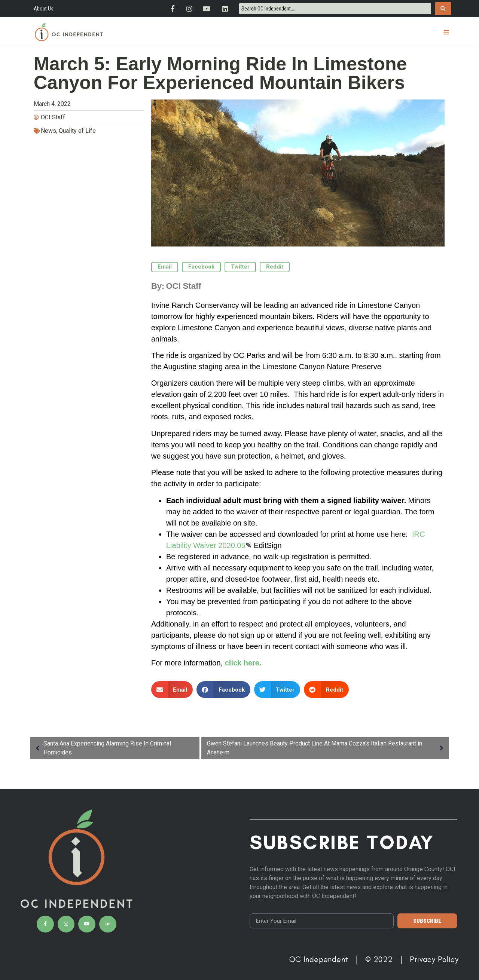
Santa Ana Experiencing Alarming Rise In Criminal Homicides (101, 748)
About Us (44, 9)
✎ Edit (256, 545)
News (48, 131)
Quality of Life (77, 131)
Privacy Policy (434, 959)
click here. (243, 663)
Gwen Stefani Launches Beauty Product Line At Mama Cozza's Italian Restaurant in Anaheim (327, 748)
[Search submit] (443, 9)
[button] (446, 32)
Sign (274, 545)
